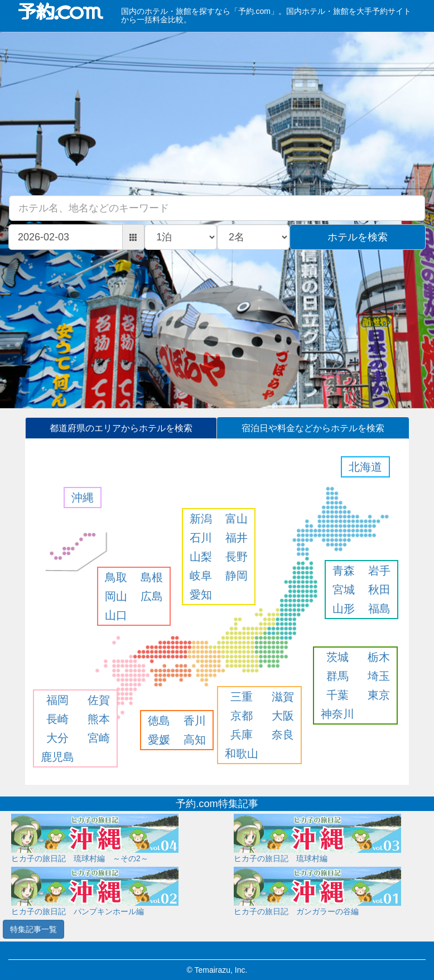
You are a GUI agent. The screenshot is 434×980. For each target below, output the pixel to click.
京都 (242, 716)
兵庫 (242, 735)
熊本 (99, 719)
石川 (201, 538)
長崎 (57, 719)
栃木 (379, 657)
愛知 (201, 595)
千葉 (337, 695)
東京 (379, 695)
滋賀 (283, 697)
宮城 (344, 590)
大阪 (283, 716)
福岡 (57, 700)
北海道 (365, 467)
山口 (116, 615)
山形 (344, 609)
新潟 (201, 519)
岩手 (379, 571)
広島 (152, 596)
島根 (152, 577)
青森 (344, 571)
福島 (379, 609)
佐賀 (99, 700)
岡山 (116, 596)
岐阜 (201, 576)
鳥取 (116, 577)
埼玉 (379, 676)
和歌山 (242, 754)
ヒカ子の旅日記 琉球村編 (281, 858)
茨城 (337, 657)
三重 (242, 697)
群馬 (337, 676)
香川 (195, 721)
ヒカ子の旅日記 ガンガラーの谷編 (296, 911)
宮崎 (99, 738)
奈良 (283, 735)
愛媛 (159, 740)
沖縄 (83, 498)
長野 (237, 557)
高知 (195, 740)
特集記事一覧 (33, 929)
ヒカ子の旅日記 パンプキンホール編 (78, 911)
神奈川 (337, 714)
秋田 (379, 590)
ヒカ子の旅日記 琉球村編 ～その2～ (80, 858)
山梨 (201, 557)
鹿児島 (57, 757)
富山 (237, 519)
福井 (237, 538)
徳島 (159, 721)
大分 (57, 738)
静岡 (237, 576)
